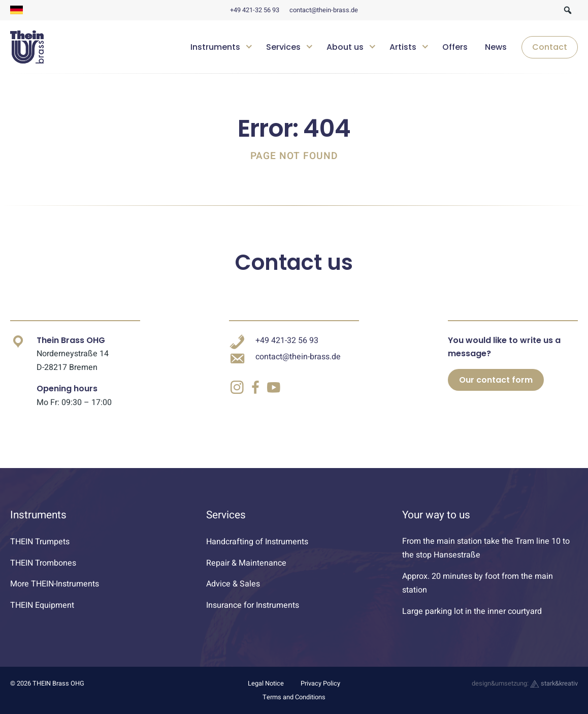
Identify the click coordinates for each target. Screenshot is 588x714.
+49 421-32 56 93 (255, 10)
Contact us (294, 262)
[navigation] (380, 47)
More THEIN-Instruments (55, 584)
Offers (455, 47)
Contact (550, 47)
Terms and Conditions (294, 697)
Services (283, 47)
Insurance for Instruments (253, 605)
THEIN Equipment (42, 605)
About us (345, 47)
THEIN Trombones (43, 563)
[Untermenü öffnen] (249, 45)
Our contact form (496, 380)
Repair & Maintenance (246, 563)
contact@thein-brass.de (324, 10)
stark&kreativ (554, 684)
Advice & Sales (233, 584)
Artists (403, 47)
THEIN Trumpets (40, 542)
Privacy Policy (320, 684)
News (496, 47)
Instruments (215, 47)
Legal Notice (266, 684)
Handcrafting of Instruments (257, 542)
